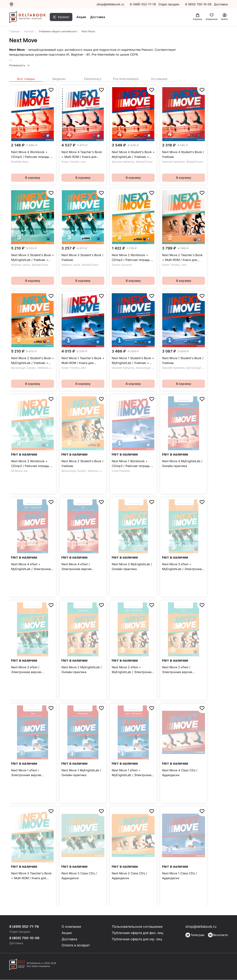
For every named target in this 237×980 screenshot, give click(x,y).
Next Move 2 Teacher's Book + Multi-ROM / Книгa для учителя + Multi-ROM (182, 258)
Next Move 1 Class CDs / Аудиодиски (179, 876)
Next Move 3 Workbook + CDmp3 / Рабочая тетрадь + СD (32, 464)
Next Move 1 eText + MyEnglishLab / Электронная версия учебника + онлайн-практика (132, 773)
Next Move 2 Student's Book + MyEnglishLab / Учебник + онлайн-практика (33, 361)
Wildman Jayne (20, 265)
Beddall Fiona (144, 162)
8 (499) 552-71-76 (143, 4)
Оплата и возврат (76, 945)
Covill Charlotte (121, 471)
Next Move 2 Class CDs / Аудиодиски (129, 876)
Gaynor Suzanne (122, 265)
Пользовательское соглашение (138, 927)
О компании (72, 927)
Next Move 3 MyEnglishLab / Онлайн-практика (132, 567)
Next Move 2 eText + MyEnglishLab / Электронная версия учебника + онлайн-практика (132, 670)
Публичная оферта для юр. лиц (137, 939)
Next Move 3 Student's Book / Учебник (82, 257)
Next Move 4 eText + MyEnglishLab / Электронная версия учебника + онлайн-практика (32, 567)
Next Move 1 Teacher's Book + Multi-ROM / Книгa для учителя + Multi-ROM (83, 361)
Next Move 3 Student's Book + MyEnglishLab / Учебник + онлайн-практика (33, 258)
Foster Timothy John (74, 162)
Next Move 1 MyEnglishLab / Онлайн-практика (81, 773)
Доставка (98, 17)
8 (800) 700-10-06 (199, 4)
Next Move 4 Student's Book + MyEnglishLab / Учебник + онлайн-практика (133, 155)
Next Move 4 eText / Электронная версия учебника (76, 567)
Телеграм (195, 935)
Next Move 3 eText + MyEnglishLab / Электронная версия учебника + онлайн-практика (183, 567)
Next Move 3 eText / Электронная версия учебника (26, 670)
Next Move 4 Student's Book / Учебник (183, 154)
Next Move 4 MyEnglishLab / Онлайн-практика (182, 464)
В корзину (33, 178)
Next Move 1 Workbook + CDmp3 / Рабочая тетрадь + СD (132, 464)
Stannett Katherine (123, 162)
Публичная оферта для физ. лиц (138, 933)
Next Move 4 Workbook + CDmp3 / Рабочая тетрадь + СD (32, 155)
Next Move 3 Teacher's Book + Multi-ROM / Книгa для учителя (31, 876)
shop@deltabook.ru (110, 4)
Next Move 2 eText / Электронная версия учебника (177, 670)
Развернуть (17, 65)
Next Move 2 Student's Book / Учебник (82, 464)
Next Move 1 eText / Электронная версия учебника (26, 773)
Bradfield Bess (20, 162)
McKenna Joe (19, 471)
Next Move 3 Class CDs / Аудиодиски (79, 876)
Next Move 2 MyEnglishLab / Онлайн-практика (82, 670)
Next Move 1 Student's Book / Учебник (183, 360)
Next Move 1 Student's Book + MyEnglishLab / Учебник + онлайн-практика (133, 361)
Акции (82, 17)
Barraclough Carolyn (23, 368)
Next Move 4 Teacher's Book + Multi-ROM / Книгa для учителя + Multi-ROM (82, 155)
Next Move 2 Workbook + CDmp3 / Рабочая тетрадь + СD (132, 258)
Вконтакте (218, 935)
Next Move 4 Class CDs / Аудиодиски (180, 773)
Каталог (64, 17)
